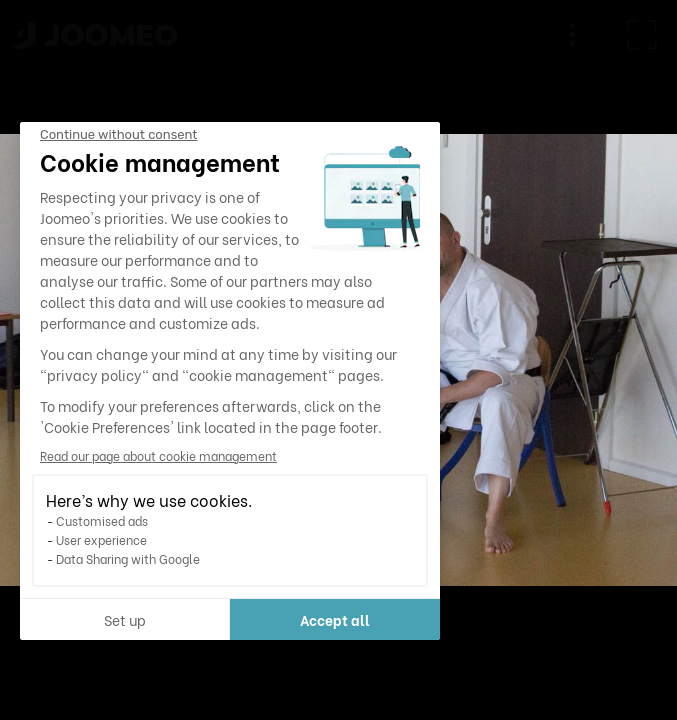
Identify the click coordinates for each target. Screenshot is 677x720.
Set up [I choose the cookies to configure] (125, 619)
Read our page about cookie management (158, 455)
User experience (101, 539)
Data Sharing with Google (128, 558)
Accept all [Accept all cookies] (335, 619)
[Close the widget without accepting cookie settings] (118, 135)
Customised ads (102, 520)
